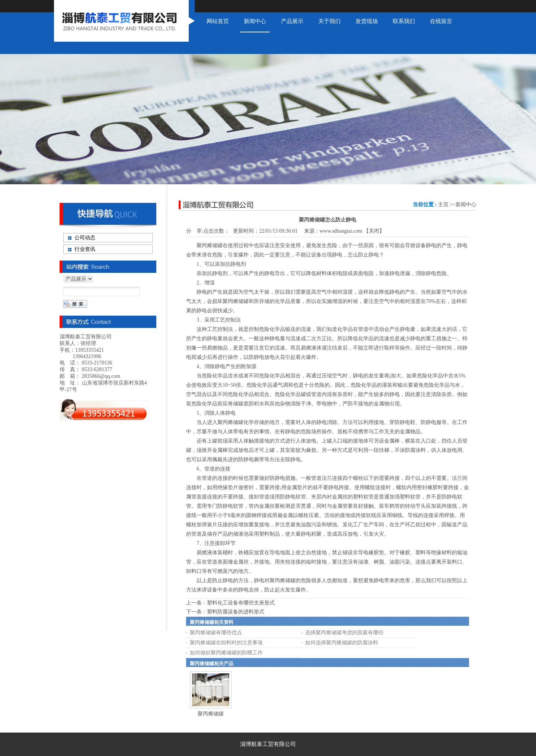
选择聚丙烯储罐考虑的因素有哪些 (344, 633)
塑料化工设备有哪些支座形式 (241, 603)
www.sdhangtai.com (341, 231)
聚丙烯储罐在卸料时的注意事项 (226, 643)
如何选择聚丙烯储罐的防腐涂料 (342, 643)
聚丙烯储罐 (211, 714)
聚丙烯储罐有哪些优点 (216, 633)
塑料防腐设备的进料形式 (236, 612)
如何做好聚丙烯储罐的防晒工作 (226, 653)
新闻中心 (466, 205)
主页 (443, 205)
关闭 (374, 231)
